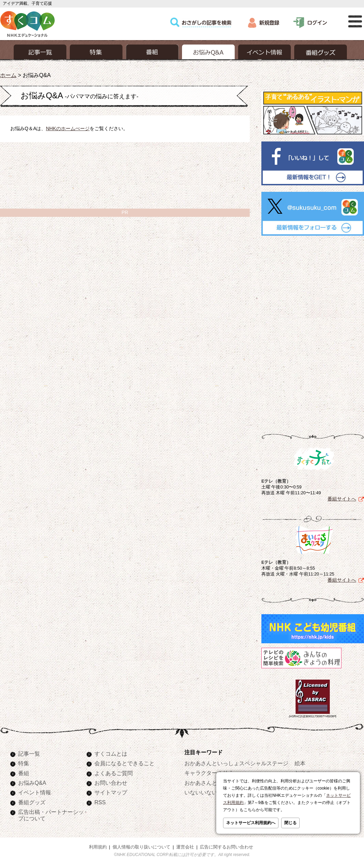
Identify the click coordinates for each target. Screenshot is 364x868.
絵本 (300, 763)
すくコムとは (111, 754)
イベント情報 (35, 792)
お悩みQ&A (32, 783)
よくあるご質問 (114, 773)
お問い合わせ (111, 783)
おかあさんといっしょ (212, 783)
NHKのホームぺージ (68, 128)
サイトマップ (111, 792)
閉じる (290, 823)
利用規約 (98, 847)
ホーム (8, 75)
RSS (100, 802)
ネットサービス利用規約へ (251, 823)
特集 (24, 763)
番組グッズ (32, 802)
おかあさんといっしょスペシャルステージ (236, 763)
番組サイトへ (342, 499)
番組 (24, 773)
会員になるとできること (125, 763)
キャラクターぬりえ (209, 773)
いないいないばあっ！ (212, 792)
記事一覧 (29, 754)
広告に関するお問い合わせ (226, 847)
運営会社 (185, 847)
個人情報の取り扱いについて (141, 847)
